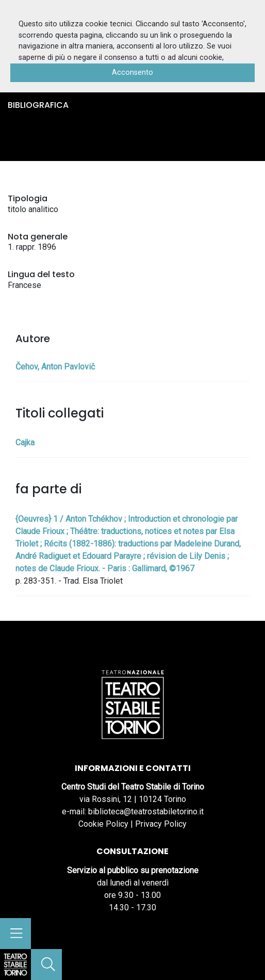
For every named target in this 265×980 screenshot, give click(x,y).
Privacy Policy (161, 824)
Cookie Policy (103, 824)
